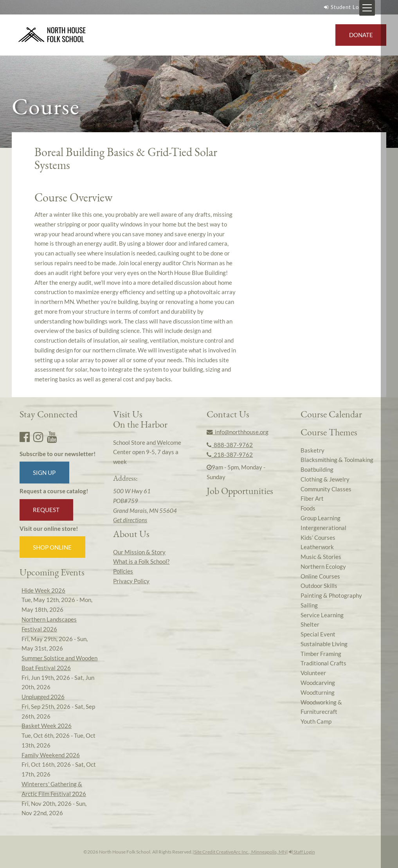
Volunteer (313, 673)
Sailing (309, 605)
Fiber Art (312, 498)
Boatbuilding (317, 469)
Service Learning (322, 615)
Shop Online (52, 547)
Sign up (44, 473)
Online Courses (320, 576)
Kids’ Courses (318, 537)
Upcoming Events (52, 572)
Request (46, 510)
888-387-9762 (230, 445)
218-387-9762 (230, 455)
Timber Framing (321, 654)
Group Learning (321, 518)
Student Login (344, 7)
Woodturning (318, 692)
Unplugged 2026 (43, 697)
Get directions (130, 520)
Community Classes (326, 489)
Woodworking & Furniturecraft (321, 707)
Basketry (312, 450)
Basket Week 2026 (47, 726)
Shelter (310, 624)
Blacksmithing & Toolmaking (337, 460)
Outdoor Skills (319, 586)
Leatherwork (317, 547)
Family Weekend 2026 (51, 755)
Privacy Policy (131, 581)
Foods (308, 508)
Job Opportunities (240, 491)
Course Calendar (331, 414)
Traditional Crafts (323, 663)
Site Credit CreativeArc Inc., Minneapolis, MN (240, 852)
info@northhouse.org (238, 432)
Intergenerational (323, 528)
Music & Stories (321, 557)
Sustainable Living (324, 644)
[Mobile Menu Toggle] (384, 8)
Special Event (318, 634)
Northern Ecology (323, 566)
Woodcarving (318, 683)
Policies (123, 571)
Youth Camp (316, 721)
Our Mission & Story (139, 552)
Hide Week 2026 (43, 590)
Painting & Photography (331, 595)
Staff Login (302, 852)
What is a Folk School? (141, 561)
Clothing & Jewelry (325, 479)
